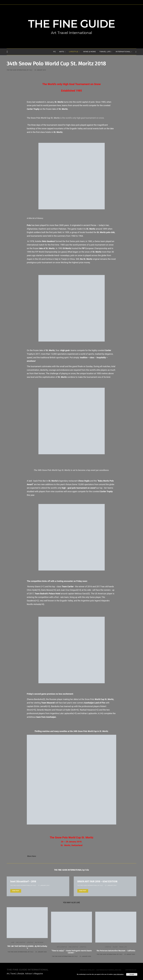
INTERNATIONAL (123, 52)
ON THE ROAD (39, 942)
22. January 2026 (41, 952)
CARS (13, 942)
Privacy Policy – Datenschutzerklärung (101, 970)
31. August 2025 (130, 954)
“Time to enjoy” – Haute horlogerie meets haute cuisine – (72, 952)
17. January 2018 (44, 885)
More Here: (32, 856)
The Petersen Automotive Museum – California (116, 951)
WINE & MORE (89, 52)
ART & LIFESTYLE (62, 947)
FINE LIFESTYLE (21, 942)
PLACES (115, 947)
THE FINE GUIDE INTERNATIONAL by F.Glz (19, 70)
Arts (62, 52)
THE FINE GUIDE (71, 24)
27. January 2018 (111, 885)
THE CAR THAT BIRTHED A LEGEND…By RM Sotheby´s (27, 947)
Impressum (131, 970)
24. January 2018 (40, 70)
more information (118, 974)
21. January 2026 (85, 956)
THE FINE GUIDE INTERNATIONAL (28, 970)
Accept (132, 974)
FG (54, 52)
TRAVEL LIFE (105, 52)
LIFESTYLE (74, 52)
